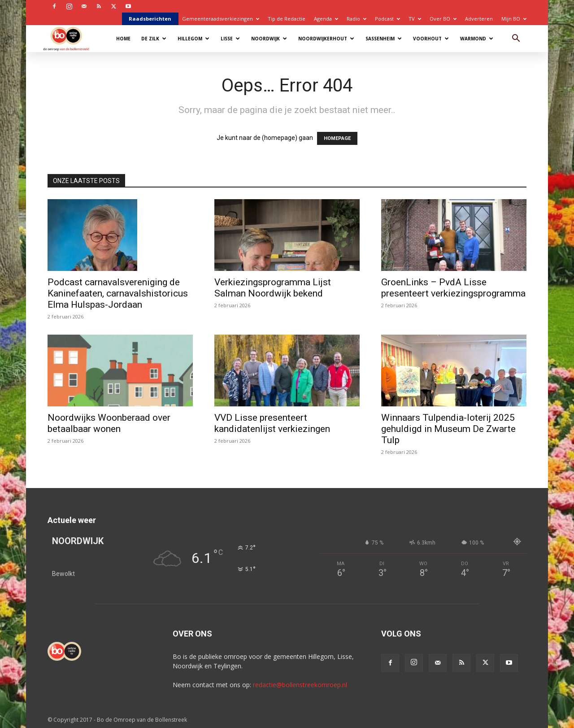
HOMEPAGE (337, 138)
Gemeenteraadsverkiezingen (221, 19)
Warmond (477, 39)
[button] (516, 39)
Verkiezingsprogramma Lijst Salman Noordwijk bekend (273, 288)
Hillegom (194, 39)
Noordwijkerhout (326, 39)
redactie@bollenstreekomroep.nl (300, 685)
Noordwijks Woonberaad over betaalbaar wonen (109, 423)
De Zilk (154, 39)
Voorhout (431, 39)
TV (415, 19)
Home (123, 39)
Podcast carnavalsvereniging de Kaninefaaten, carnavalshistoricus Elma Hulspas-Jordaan (118, 293)
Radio (357, 19)
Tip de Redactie (287, 19)
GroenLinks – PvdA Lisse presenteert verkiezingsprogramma (453, 288)
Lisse (230, 39)
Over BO (443, 19)
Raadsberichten (150, 19)
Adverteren (479, 19)
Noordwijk (269, 39)
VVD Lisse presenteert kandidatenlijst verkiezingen (272, 423)
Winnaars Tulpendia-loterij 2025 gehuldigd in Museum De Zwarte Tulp (448, 429)
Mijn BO (514, 19)
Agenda (326, 19)
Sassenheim (384, 39)
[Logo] (71, 38)
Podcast (387, 19)
